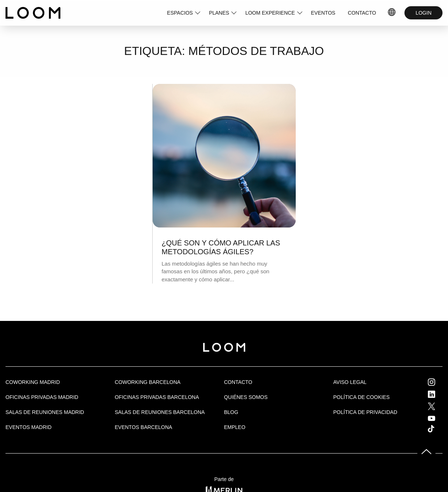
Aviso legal (350, 382)
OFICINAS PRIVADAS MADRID (42, 397)
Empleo (235, 427)
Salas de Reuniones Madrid (45, 412)
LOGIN (423, 13)
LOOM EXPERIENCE (270, 13)
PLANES (219, 13)
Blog (231, 412)
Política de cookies (362, 397)
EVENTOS (323, 13)
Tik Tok (438, 429)
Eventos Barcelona (144, 427)
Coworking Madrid (33, 382)
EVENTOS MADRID (29, 427)
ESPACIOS (180, 13)
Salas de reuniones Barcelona (160, 412)
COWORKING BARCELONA (148, 382)
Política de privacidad (365, 412)
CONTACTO (362, 13)
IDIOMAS (392, 13)
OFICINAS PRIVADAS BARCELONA (157, 397)
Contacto (238, 382)
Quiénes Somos (246, 397)
